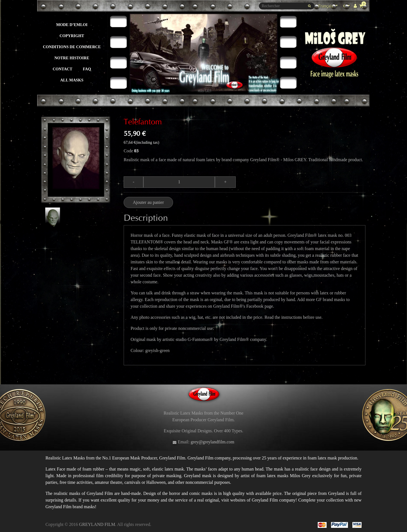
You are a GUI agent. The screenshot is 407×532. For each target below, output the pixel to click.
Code (128, 151)
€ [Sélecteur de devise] (347, 5)
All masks (72, 80)
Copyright (72, 36)
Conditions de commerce (72, 47)
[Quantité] (179, 182)
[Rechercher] (287, 6)
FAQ (87, 69)
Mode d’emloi (72, 25)
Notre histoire (72, 58)
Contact (63, 69)
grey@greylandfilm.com (213, 442)
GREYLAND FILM (97, 524)
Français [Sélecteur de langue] (326, 6)
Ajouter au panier (148, 202)
